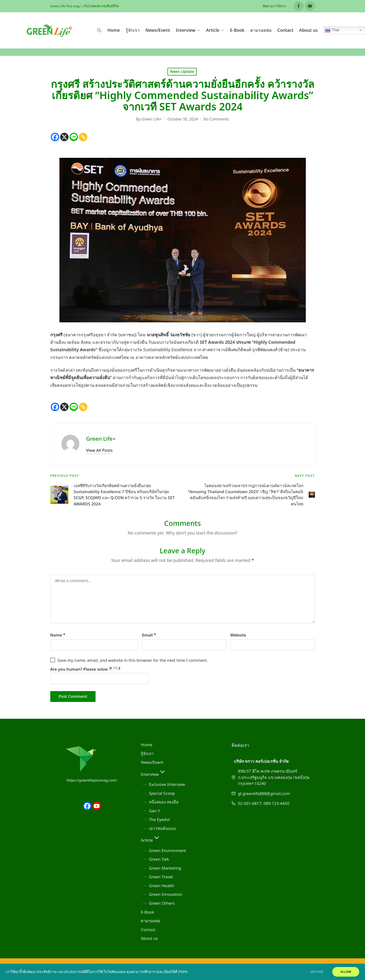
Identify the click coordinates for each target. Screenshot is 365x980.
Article (151, 840)
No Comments (216, 119)
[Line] (74, 137)
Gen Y (154, 811)
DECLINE (316, 972)
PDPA (183, 972)
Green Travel (161, 877)
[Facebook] (55, 137)
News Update (182, 71)
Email (149, 635)
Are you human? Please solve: (100, 675)
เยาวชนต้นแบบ (163, 828)
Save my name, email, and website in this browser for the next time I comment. (133, 660)
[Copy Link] (83, 137)
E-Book (147, 912)
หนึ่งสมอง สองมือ (164, 802)
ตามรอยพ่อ (150, 921)
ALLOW (345, 972)
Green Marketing (165, 868)
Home (147, 745)
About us (149, 938)
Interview (154, 774)
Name (58, 635)
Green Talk (159, 859)
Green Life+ (101, 439)
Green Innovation (166, 894)
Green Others (162, 903)
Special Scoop (162, 793)
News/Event (152, 762)
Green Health (162, 886)
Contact (148, 930)
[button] (99, 30)
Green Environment (167, 850)
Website (238, 635)
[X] (64, 137)
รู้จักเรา (147, 754)
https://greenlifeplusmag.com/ (92, 780)
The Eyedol (159, 819)
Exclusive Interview (167, 784)
